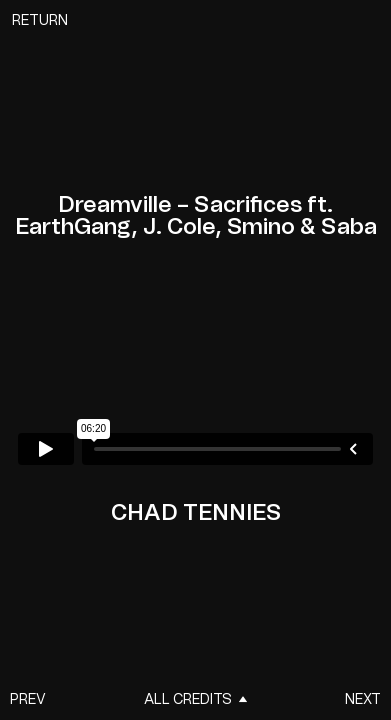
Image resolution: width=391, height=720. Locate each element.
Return (40, 21)
